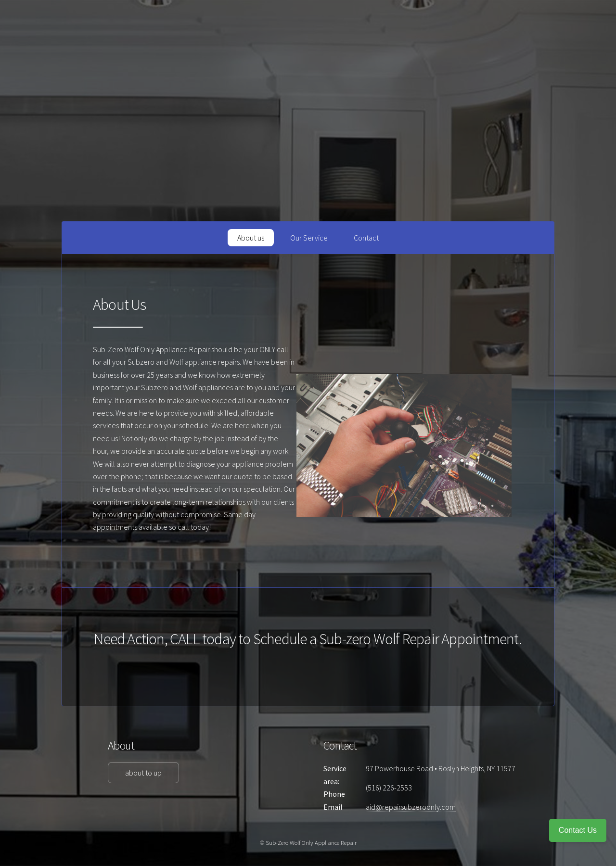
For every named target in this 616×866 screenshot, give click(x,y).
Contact (366, 238)
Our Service (309, 238)
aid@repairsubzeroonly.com (411, 807)
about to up (143, 773)
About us (251, 238)
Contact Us (578, 830)
